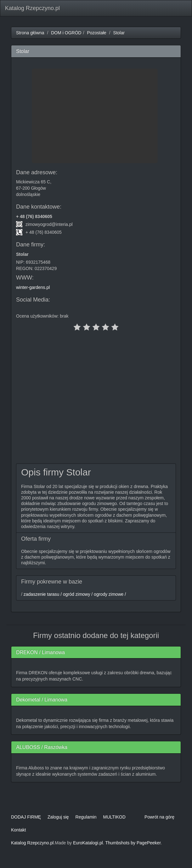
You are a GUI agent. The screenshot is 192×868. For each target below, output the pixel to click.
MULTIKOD (114, 817)
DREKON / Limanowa (40, 652)
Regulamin (86, 817)
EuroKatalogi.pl (88, 843)
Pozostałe (96, 33)
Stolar (119, 33)
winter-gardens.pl (33, 287)
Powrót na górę (159, 817)
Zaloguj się (58, 817)
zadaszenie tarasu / (42, 594)
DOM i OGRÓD (66, 33)
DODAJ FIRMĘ (26, 817)
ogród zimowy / (77, 594)
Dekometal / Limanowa (42, 700)
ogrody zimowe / (109, 594)
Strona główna (30, 33)
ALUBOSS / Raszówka (42, 747)
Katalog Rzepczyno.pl (32, 8)
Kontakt (18, 830)
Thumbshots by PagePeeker (133, 843)
